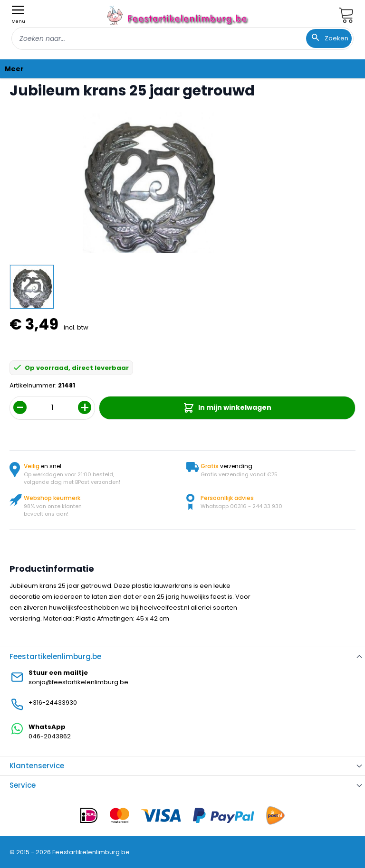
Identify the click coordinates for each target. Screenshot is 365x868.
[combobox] (182, 38)
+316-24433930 (53, 703)
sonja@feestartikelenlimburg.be (78, 682)
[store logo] (179, 15)
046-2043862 (50, 736)
